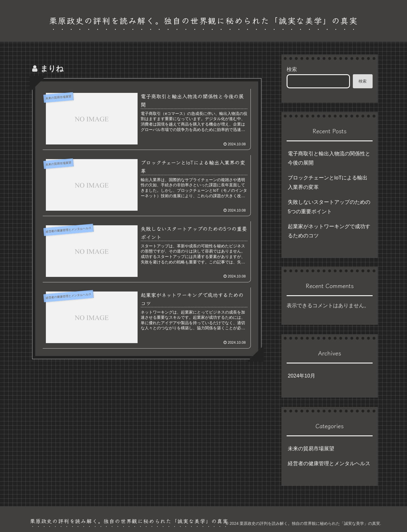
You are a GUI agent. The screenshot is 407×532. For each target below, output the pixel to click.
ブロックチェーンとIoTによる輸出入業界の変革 (328, 182)
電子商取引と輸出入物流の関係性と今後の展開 (329, 158)
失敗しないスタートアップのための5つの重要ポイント (329, 207)
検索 (292, 69)
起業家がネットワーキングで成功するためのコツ (329, 231)
